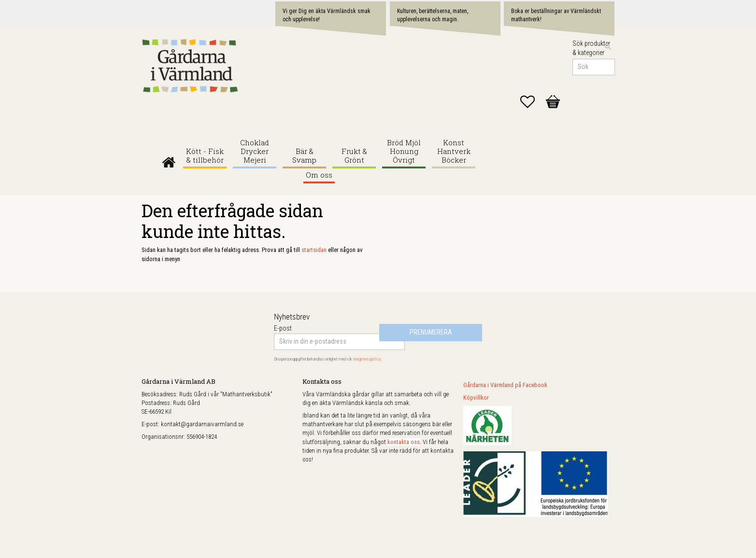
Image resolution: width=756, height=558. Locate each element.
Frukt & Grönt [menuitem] (354, 156)
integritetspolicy (367, 359)
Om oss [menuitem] (319, 175)
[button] (532, 102)
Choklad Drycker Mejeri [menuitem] (255, 151)
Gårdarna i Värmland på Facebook (505, 385)
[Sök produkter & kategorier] (594, 67)
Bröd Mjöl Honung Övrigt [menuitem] (404, 151)
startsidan (314, 250)
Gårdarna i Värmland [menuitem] (168, 160)
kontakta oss (404, 442)
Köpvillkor (476, 398)
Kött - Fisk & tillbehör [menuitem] (205, 156)
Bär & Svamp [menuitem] (304, 156)
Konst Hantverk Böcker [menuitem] (454, 151)
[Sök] (608, 47)
